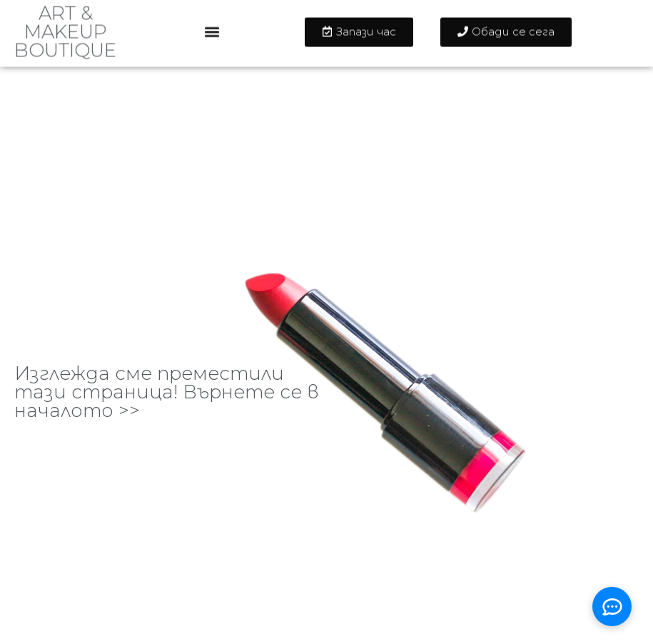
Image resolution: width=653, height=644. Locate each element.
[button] (212, 27)
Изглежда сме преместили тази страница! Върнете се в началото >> (167, 392)
